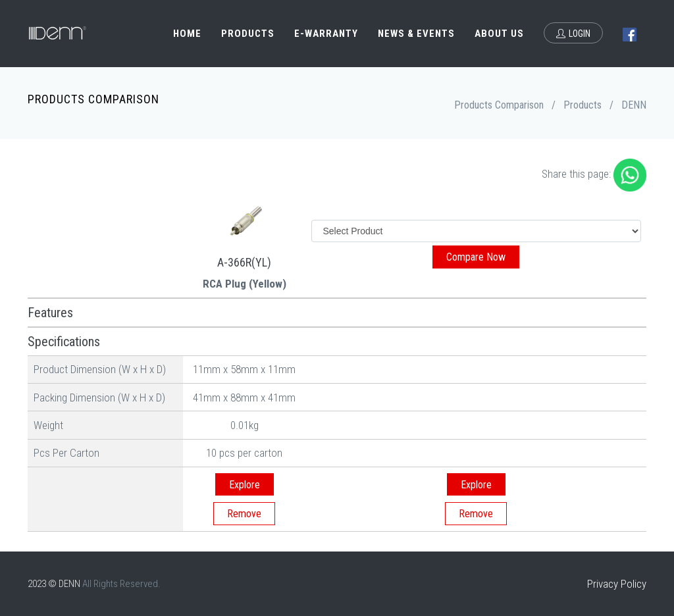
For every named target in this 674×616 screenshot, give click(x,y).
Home (187, 34)
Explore (245, 485)
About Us (499, 34)
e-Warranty (326, 34)
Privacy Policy (617, 584)
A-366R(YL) (244, 262)
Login (573, 34)
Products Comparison (499, 105)
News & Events (416, 34)
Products (248, 34)
